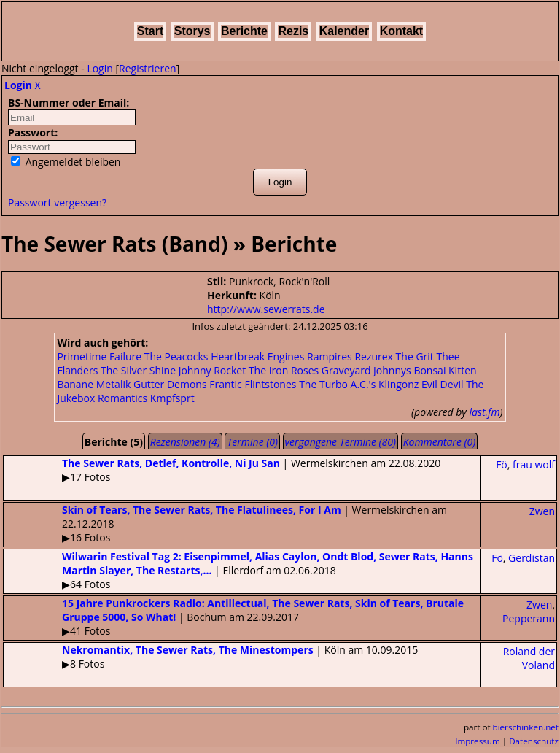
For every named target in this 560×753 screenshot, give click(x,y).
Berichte (244, 31)
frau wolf (534, 464)
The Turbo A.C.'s (337, 384)
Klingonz (398, 384)
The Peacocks (176, 356)
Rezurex (374, 356)
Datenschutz (534, 741)
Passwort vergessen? (57, 202)
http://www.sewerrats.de (266, 309)
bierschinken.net (526, 727)
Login (100, 68)
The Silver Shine (138, 370)
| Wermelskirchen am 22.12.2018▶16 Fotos (225, 524)
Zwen (542, 511)
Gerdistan (532, 558)
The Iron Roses (284, 370)
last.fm (484, 412)
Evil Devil (443, 384)
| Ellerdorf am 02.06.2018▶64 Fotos (238, 570)
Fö (502, 464)
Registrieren (148, 68)
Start (150, 31)
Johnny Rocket (213, 370)
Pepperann (529, 618)
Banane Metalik (94, 384)
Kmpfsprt (172, 398)
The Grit (415, 356)
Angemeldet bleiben (66, 162)
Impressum (478, 741)
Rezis (293, 31)
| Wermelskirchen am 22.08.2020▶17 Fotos (222, 470)
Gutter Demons (170, 384)
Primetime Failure (99, 356)
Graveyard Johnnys (366, 370)
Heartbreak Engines (257, 356)
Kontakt (402, 31)
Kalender (344, 31)
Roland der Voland (529, 658)
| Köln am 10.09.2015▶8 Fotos (211, 657)
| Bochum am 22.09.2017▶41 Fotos (234, 617)
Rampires (330, 356)
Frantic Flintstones (253, 384)
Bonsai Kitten (445, 370)
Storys (192, 31)
